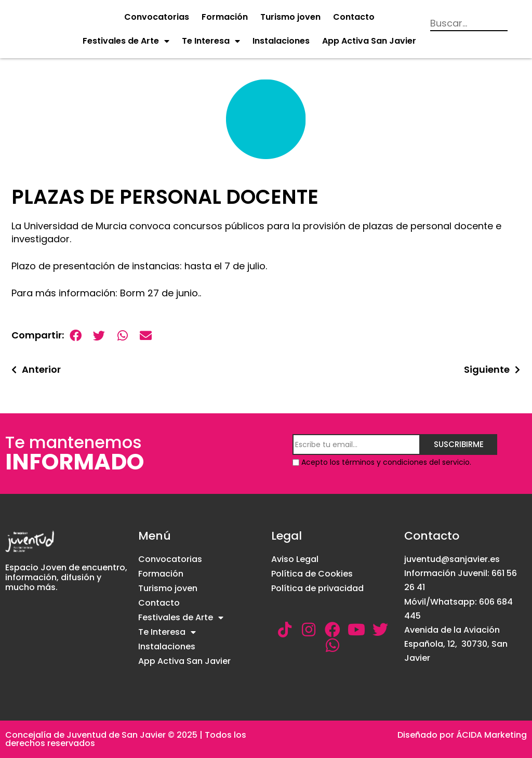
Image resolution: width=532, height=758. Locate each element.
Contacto (354, 17)
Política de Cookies (312, 574)
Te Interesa (211, 41)
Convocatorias (157, 17)
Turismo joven (290, 17)
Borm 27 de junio (159, 293)
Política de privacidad (317, 588)
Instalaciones (281, 41)
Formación (225, 17)
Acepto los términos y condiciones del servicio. (386, 462)
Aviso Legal (295, 559)
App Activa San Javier (369, 41)
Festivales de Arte (126, 41)
